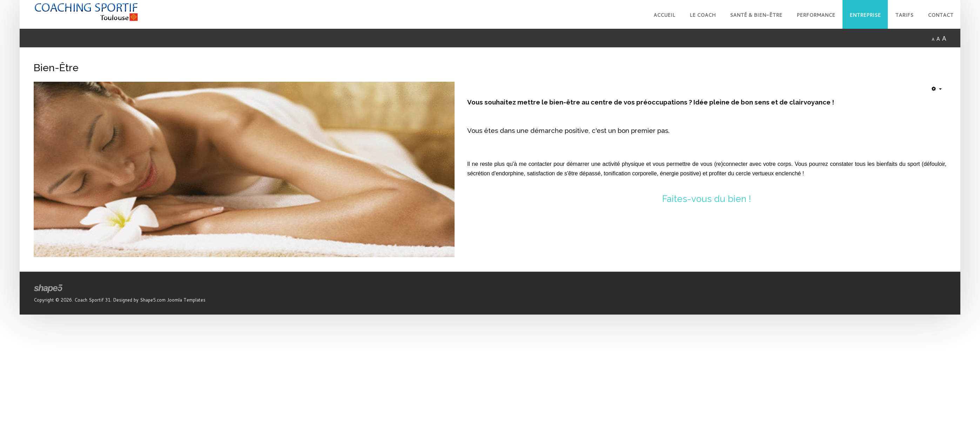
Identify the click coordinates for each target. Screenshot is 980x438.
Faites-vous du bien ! (707, 199)
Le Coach (703, 15)
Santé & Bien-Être (756, 15)
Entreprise (865, 15)
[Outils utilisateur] (937, 89)
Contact (941, 15)
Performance (816, 15)
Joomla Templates (186, 300)
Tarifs (904, 15)
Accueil (664, 15)
